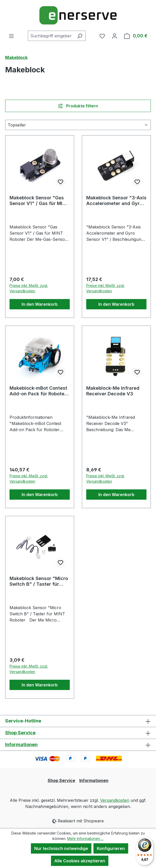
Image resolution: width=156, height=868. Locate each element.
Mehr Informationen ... (85, 839)
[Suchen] (80, 36)
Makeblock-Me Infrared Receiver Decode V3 (113, 391)
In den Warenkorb (40, 304)
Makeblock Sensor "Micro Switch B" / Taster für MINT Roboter (39, 581)
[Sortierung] (78, 125)
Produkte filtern (78, 106)
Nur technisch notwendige (61, 848)
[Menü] (11, 36)
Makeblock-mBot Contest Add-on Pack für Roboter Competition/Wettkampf (38, 391)
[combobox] (51, 36)
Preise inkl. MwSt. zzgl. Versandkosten (29, 288)
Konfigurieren (111, 848)
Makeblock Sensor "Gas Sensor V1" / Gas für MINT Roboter (39, 201)
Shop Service (20, 733)
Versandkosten (115, 800)
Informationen (21, 744)
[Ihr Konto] (115, 36)
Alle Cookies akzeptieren (80, 861)
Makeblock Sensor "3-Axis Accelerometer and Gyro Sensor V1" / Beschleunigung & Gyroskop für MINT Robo (116, 201)
